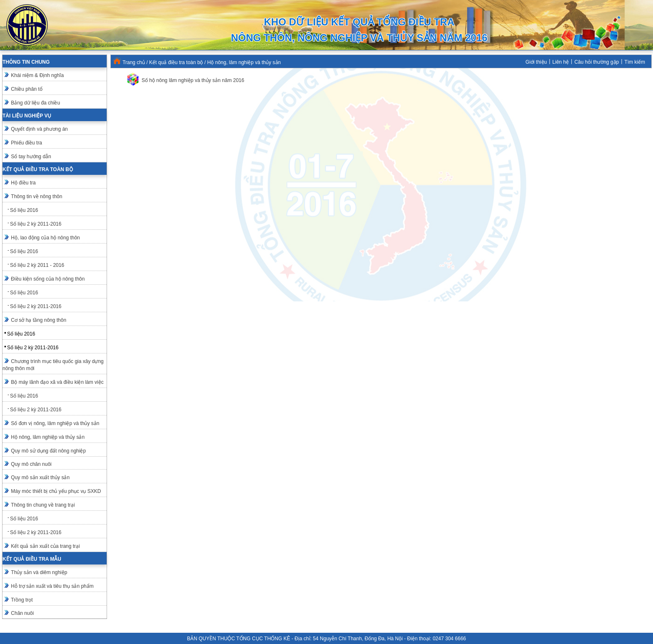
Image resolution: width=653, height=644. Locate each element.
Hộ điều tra (23, 183)
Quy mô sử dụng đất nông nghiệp (48, 451)
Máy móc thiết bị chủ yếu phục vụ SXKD (56, 491)
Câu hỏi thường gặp (597, 62)
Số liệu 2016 (24, 210)
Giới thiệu (536, 62)
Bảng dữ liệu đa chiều (35, 103)
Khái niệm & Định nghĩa (37, 75)
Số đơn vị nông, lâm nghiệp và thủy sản (55, 423)
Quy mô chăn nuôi (31, 464)
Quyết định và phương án (39, 129)
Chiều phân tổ (26, 89)
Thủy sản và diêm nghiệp (39, 572)
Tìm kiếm (635, 62)
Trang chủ (134, 62)
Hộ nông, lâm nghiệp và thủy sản (48, 437)
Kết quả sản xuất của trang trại (45, 546)
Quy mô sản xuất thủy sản (40, 477)
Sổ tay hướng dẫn (31, 157)
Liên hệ (561, 62)
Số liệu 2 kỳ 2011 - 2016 (37, 265)
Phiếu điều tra (26, 143)
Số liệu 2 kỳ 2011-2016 (36, 224)
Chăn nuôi (22, 613)
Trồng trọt (22, 600)
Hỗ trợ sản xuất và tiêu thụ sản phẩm (52, 586)
